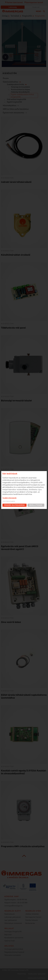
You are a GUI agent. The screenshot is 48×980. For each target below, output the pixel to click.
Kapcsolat (8, 934)
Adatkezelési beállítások (37, 978)
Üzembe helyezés (32, 920)
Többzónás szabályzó (12, 473)
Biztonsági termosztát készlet (16, 400)
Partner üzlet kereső (14, 2)
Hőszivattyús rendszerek (13, 923)
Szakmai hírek (10, 941)
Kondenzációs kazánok (23, 46)
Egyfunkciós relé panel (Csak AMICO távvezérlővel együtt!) (20, 548)
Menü (39, 11)
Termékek (15, 16)
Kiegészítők (27, 16)
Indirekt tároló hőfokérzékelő (16, 182)
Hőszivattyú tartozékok (13, 955)
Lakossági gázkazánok (13, 917)
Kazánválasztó (10, 914)
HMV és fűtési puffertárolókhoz (16, 109)
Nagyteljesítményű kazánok (14, 952)
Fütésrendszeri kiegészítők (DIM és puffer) (23, 61)
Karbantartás (30, 923)
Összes (6, 78)
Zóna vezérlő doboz (11, 622)
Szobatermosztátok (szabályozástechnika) (37, 43)
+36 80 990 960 (22, 899)
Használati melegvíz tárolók (37, 58)
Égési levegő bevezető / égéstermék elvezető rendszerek (23, 29)
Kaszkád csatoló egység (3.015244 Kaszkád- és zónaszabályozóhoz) (24, 772)
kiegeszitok (7, 178)
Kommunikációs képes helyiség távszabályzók (21, 91)
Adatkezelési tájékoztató (37, 974)
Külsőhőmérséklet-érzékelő (16, 255)
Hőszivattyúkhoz (10, 105)
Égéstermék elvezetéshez (13, 113)
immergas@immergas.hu (13, 906)
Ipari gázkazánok (11, 920)
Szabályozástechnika (15, 84)
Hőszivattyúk (10, 59)
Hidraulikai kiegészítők (17, 99)
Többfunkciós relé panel (13, 328)
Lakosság (13, 7)
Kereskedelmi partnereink (14, 938)
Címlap (5, 16)
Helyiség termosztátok (20, 87)
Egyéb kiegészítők (14, 102)
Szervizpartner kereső (34, 2)
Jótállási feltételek (32, 914)
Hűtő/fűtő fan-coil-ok (10, 45)
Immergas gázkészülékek (14, 949)
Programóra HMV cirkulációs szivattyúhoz (23, 846)
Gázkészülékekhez (10, 82)
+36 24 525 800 (22, 903)
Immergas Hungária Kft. (13, 931)
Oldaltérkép (22, 974)
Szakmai (36, 7)
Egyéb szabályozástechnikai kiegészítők (22, 95)
